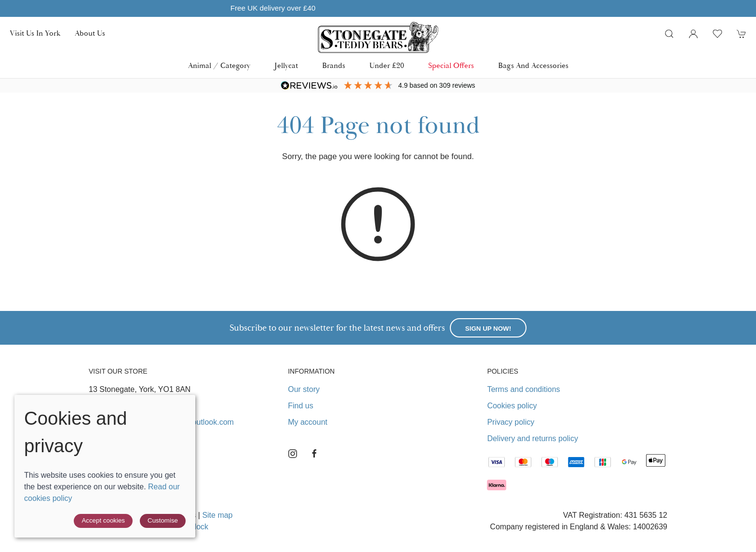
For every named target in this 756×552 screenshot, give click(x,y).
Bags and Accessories (533, 66)
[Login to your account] (693, 34)
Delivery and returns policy (533, 438)
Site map (217, 515)
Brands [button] (334, 66)
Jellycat (286, 66)
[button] (669, 34)
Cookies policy (512, 406)
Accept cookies (103, 520)
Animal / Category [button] (219, 66)
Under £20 (387, 66)
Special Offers (451, 66)
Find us (300, 406)
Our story (304, 389)
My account (308, 422)
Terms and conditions (523, 389)
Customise (163, 520)
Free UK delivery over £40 (378, 8)
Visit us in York (35, 34)
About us (90, 34)
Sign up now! (488, 329)
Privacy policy (511, 422)
